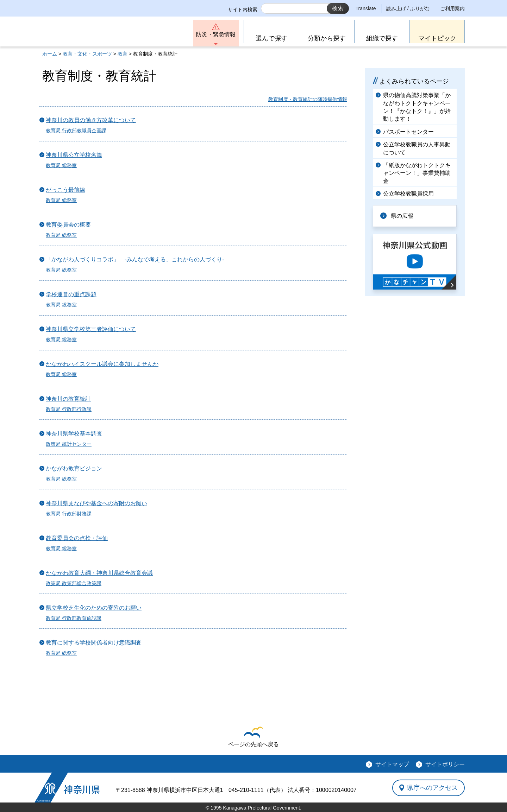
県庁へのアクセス (432, 788)
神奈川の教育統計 (68, 399)
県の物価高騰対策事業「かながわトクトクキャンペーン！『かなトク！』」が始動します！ (417, 107)
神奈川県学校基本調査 (74, 434)
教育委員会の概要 (68, 225)
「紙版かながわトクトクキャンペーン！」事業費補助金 (417, 173)
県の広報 (402, 216)
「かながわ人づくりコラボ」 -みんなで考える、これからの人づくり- (135, 259)
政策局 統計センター (69, 444)
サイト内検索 (243, 9)
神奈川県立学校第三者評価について (91, 329)
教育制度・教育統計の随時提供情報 (308, 99)
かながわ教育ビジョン (74, 468)
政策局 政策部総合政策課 (74, 583)
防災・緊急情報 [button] (216, 34)
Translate (366, 8)
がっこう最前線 (65, 190)
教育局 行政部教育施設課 (74, 618)
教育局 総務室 (61, 165)
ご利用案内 (452, 8)
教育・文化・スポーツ (87, 54)
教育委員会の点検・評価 (77, 538)
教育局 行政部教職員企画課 (76, 131)
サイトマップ (392, 764)
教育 (123, 54)
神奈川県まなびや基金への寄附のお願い (96, 503)
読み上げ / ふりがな (408, 8)
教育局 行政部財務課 (69, 514)
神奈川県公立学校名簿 (74, 155)
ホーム (50, 54)
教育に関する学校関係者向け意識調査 (94, 643)
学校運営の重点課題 (71, 294)
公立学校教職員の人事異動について (417, 148)
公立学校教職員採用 (408, 194)
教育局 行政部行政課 (69, 409)
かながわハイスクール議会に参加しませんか (102, 364)
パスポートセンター (408, 132)
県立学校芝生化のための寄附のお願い (94, 608)
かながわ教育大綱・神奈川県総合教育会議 (99, 573)
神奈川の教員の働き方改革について (91, 120)
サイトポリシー (445, 764)
